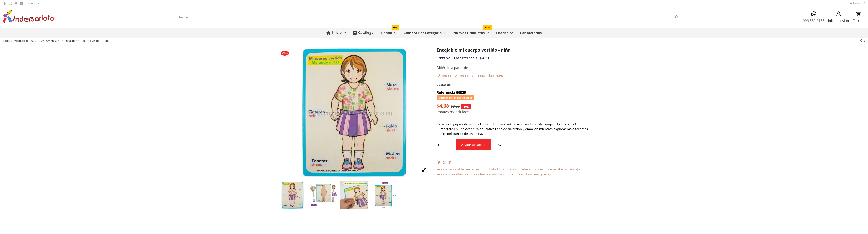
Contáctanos (35, 3)
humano (533, 174)
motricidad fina (493, 169)
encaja (442, 174)
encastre (473, 169)
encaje (442, 169)
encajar (576, 169)
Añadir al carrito (473, 145)
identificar (516, 174)
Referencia (446, 92)
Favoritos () (857, 3)
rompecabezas (557, 169)
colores (538, 169)
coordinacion (459, 174)
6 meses (461, 75)
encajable (457, 169)
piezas (511, 169)
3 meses (445, 75)
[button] (425, 33)
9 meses (478, 75)
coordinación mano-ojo (489, 174)
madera (524, 169)
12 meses (496, 75)
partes (546, 174)
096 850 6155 (814, 17)
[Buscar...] (677, 17)
